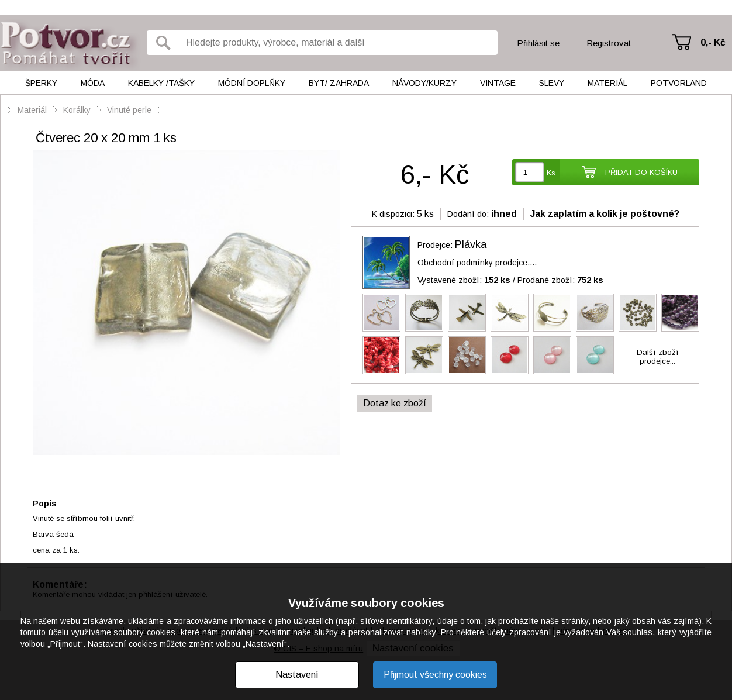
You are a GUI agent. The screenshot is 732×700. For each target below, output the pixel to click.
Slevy (552, 83)
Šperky (41, 83)
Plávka (471, 244)
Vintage (498, 83)
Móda (93, 83)
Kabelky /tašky (161, 83)
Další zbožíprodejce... (658, 357)
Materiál (607, 83)
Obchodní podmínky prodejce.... (477, 263)
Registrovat (609, 43)
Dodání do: (468, 214)
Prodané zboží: (560, 280)
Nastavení (297, 675)
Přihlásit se (538, 43)
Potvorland (679, 83)
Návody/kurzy (424, 83)
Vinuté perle (129, 110)
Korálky (77, 110)
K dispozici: (393, 214)
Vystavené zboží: (464, 280)
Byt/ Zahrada (339, 83)
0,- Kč (713, 42)
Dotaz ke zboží (395, 403)
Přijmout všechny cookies (435, 675)
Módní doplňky (252, 83)
